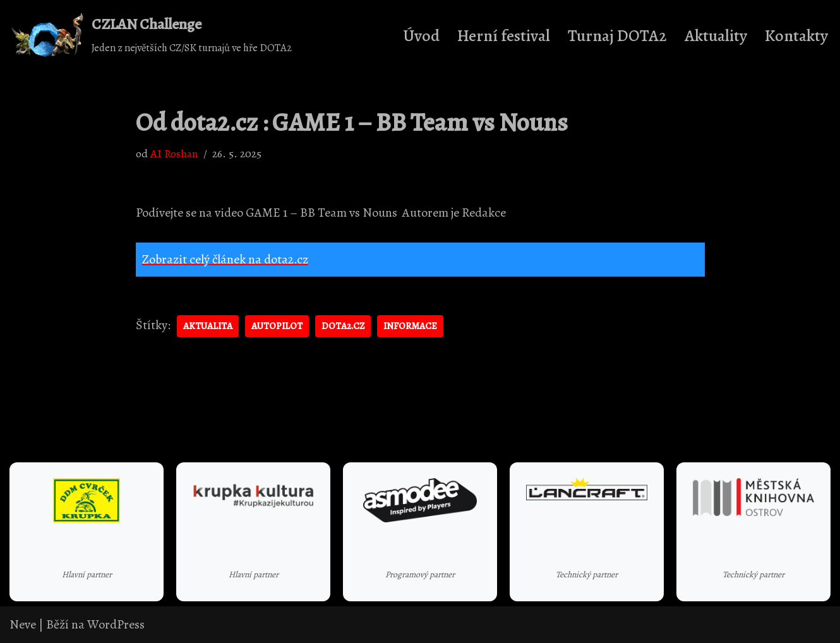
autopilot (277, 326)
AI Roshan (174, 153)
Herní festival (504, 36)
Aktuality (716, 36)
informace (410, 326)
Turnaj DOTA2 (617, 36)
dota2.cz (343, 326)
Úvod (421, 36)
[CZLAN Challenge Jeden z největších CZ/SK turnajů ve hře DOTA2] (151, 35)
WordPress (116, 624)
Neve (23, 624)
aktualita (208, 326)
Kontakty (796, 36)
